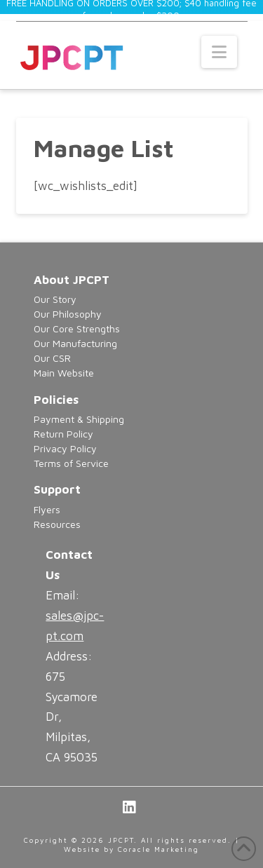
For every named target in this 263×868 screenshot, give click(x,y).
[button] (219, 52)
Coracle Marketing (159, 849)
